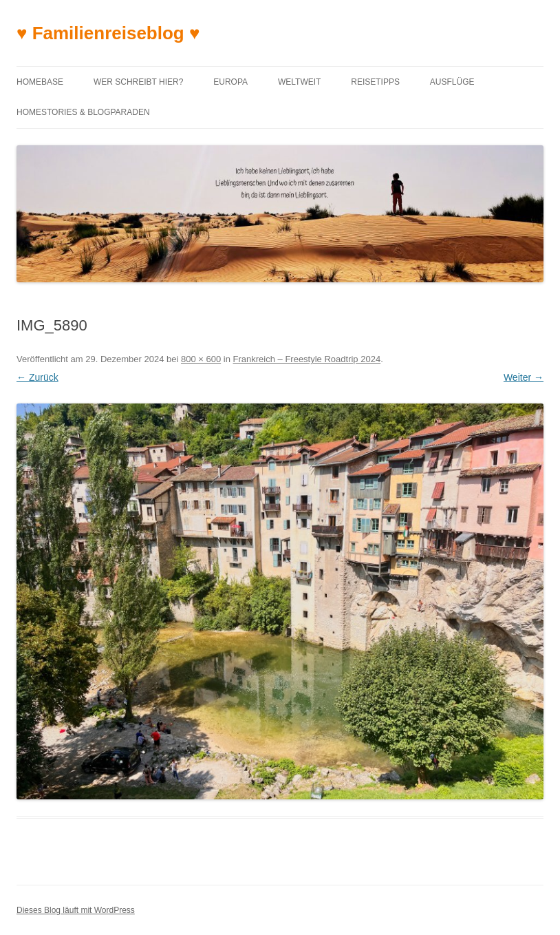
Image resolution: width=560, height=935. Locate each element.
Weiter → (524, 377)
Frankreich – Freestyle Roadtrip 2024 (307, 359)
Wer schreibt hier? (138, 82)
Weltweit (299, 82)
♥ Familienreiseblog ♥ (108, 33)
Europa (230, 82)
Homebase (40, 82)
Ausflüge (452, 82)
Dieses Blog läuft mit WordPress (76, 910)
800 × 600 (201, 359)
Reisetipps (375, 82)
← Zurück (37, 377)
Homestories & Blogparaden (83, 112)
